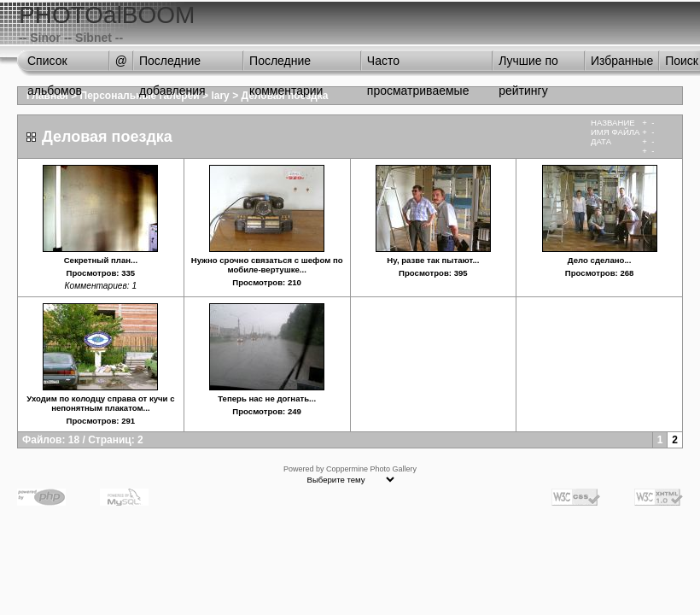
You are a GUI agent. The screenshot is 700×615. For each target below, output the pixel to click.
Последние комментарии (286, 65)
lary (220, 96)
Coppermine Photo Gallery (371, 469)
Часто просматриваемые (418, 65)
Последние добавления (172, 65)
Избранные (622, 61)
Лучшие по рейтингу (528, 65)
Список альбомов (55, 65)
